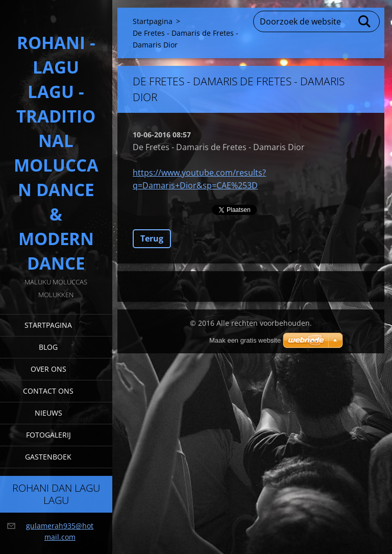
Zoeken (365, 21)
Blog (48, 347)
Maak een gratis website (245, 340)
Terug (152, 238)
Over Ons (48, 369)
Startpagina (48, 325)
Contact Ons (48, 391)
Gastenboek (48, 457)
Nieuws (48, 413)
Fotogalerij (48, 435)
